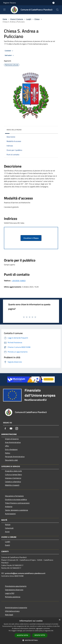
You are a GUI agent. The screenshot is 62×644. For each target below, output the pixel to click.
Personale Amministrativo (15, 457)
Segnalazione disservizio (14, 590)
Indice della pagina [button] (14, 130)
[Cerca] (57, 10)
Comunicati (9, 528)
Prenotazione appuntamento (16, 586)
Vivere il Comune (17, 19)
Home (5, 19)
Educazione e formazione (14, 496)
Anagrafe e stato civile (13, 471)
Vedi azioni (10, 55)
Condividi (9, 51)
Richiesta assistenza (13, 597)
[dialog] (31, 631)
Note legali (9, 615)
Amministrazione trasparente (16, 608)
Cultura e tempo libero (13, 474)
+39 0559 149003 (19, 281)
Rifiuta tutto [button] (40, 635)
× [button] (60, 620)
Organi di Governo (12, 439)
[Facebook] (5, 428)
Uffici (7, 446)
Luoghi (29, 19)
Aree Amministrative (13, 442)
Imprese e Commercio (13, 478)
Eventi (7, 545)
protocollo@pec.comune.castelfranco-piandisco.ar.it (25, 573)
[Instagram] (17, 428)
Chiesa (37, 19)
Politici (8, 453)
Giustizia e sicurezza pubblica (16, 499)
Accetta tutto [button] (23, 635)
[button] (31, 640)
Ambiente (9, 507)
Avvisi (7, 532)
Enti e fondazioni (11, 449)
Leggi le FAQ (10, 593)
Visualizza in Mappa (31, 238)
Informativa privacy (12, 611)
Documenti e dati (11, 460)
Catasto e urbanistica (13, 482)
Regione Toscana (10, 3)
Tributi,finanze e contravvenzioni (17, 503)
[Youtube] (11, 428)
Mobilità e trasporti (12, 485)
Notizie (8, 524)
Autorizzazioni (10, 514)
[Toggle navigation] (4, 10)
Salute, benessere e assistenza (16, 510)
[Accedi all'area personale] (53, 3)
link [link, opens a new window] (52, 631)
